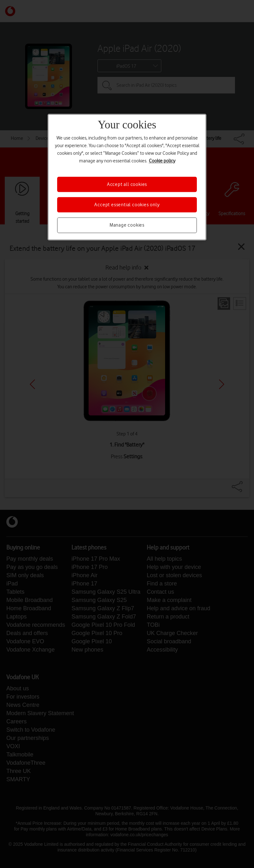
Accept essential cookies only (127, 205)
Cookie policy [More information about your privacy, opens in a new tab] (162, 161)
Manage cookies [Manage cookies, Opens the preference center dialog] (127, 225)
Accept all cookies (127, 184)
